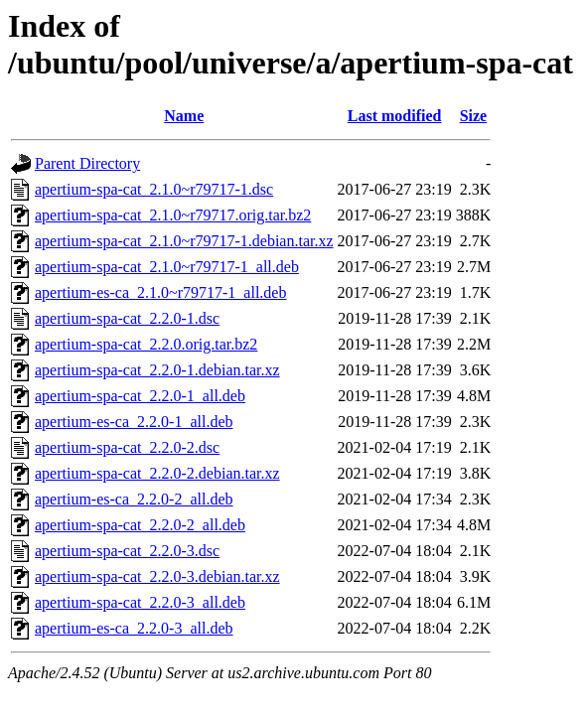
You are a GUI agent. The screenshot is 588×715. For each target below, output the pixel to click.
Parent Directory (87, 163)
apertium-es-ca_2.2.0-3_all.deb (134, 628)
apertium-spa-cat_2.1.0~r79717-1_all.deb (167, 267)
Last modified (395, 116)
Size (474, 116)
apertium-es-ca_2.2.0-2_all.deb (134, 499)
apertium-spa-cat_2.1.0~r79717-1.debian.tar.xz (184, 241)
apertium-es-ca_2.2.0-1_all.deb (134, 422)
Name (184, 116)
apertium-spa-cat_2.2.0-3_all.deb (140, 602)
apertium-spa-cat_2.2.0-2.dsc (127, 447)
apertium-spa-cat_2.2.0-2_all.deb (140, 525)
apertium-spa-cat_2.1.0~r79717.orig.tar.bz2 (173, 215)
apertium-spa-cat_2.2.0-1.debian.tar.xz (157, 370)
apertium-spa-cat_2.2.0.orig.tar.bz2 (146, 344)
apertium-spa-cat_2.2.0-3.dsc (127, 551)
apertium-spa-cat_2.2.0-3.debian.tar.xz (157, 576)
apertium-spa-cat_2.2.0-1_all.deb (140, 396)
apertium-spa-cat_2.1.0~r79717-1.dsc (154, 189)
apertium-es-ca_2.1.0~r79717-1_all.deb (160, 292)
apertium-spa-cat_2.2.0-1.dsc (127, 318)
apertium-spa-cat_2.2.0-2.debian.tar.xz (157, 473)
